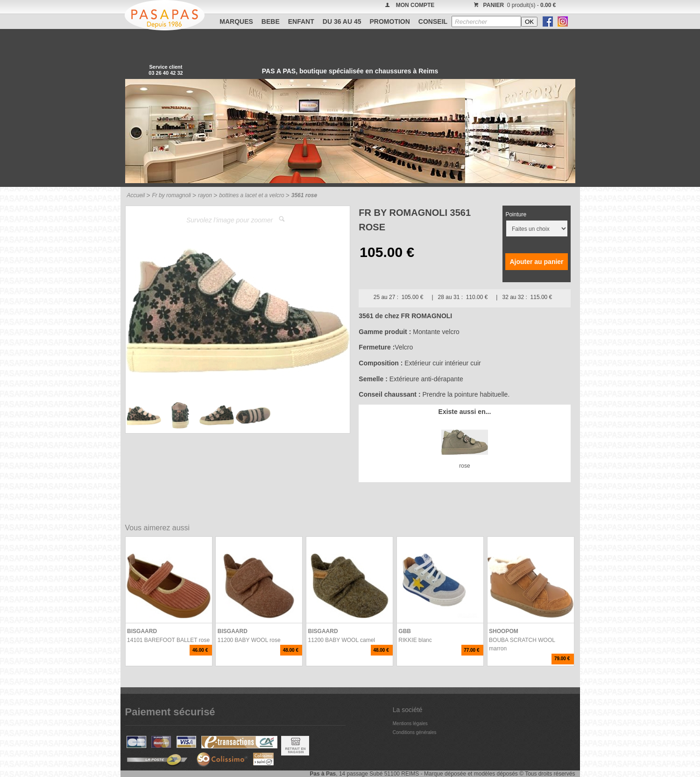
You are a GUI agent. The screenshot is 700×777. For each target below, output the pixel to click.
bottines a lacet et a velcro (251, 195)
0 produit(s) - (514, 5)
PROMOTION (390, 21)
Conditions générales (415, 732)
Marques (236, 21)
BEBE (271, 21)
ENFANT (301, 21)
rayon (205, 195)
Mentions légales (410, 724)
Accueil (136, 195)
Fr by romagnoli (171, 195)
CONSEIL (433, 21)
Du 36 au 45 (342, 21)
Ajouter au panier (536, 262)
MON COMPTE (415, 5)
